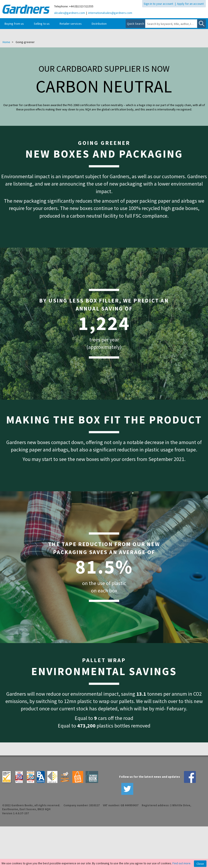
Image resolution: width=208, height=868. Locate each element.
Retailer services (71, 24)
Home (6, 42)
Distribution (99, 24)
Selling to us (42, 24)
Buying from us (14, 24)
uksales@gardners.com (70, 13)
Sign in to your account (158, 4)
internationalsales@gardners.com (110, 13)
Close (200, 864)
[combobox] (171, 24)
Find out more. (182, 863)
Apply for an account (190, 4)
